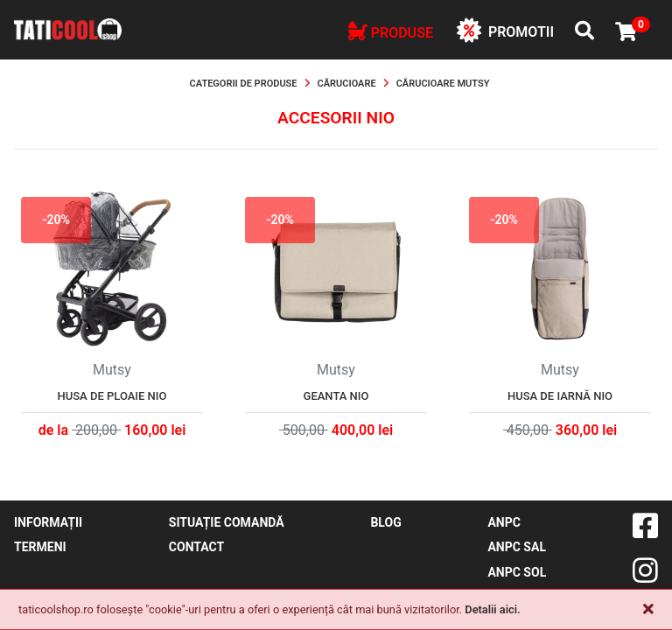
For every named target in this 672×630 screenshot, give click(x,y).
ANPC (504, 522)
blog (385, 522)
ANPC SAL (517, 547)
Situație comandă (227, 522)
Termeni (40, 547)
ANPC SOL (517, 572)
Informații (48, 522)
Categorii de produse (244, 84)
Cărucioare (347, 84)
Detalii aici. (492, 609)
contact (196, 547)
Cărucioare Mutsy (443, 84)
